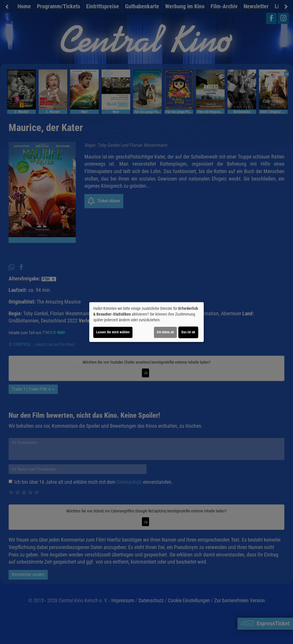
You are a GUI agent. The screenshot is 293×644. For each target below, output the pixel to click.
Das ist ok (188, 332)
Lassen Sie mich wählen (113, 332)
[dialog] (146, 322)
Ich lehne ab (165, 332)
